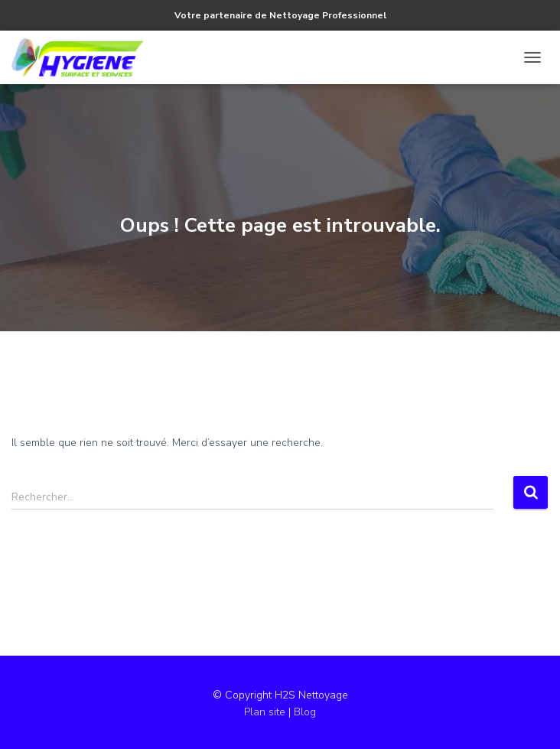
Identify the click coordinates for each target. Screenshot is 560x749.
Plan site (266, 712)
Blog (305, 712)
